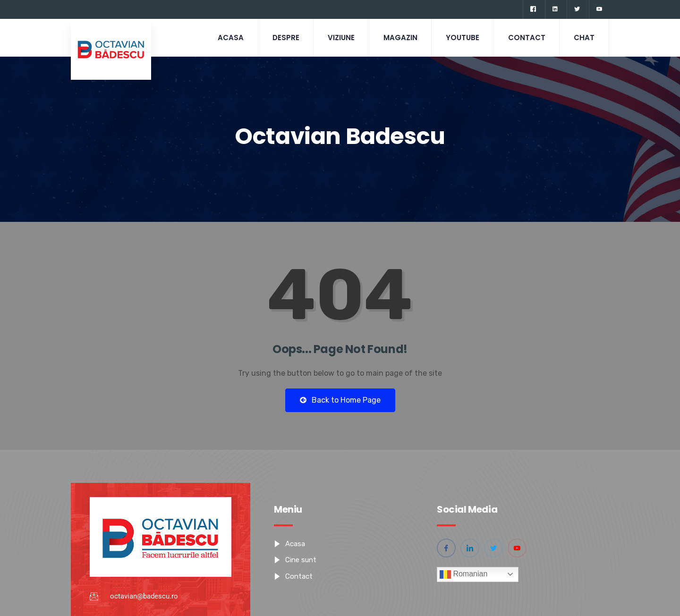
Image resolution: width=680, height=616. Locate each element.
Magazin (399, 38)
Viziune (340, 38)
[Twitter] (577, 9)
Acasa (229, 38)
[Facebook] (533, 9)
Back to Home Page (340, 400)
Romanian (463, 574)
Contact (526, 38)
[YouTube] (599, 9)
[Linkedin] (555, 9)
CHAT (584, 38)
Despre (285, 38)
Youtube (462, 38)
